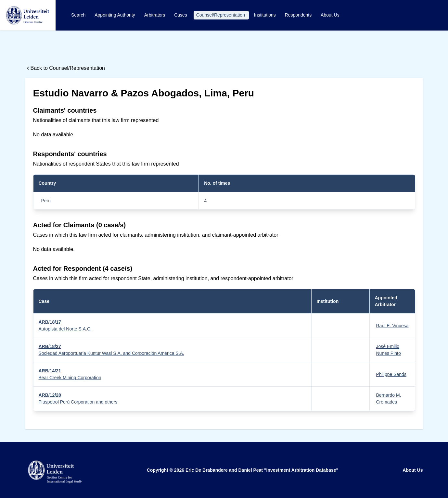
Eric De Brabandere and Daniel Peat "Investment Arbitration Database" (262, 470)
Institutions (266, 15)
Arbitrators (155, 15)
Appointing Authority (115, 15)
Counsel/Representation (221, 15)
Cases (181, 15)
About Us (330, 15)
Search (79, 15)
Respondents (299, 15)
